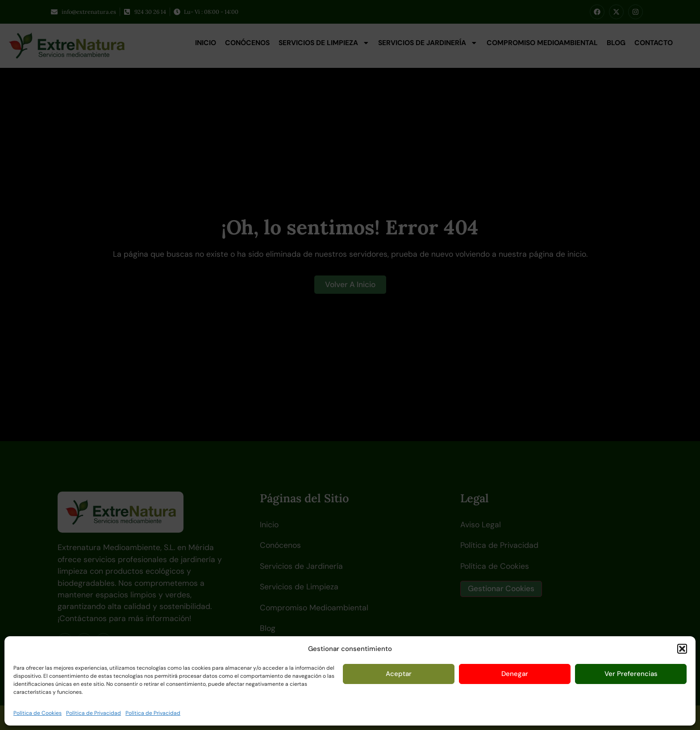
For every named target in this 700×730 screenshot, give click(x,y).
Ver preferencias (631, 674)
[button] (682, 649)
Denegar (515, 674)
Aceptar (399, 674)
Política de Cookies (37, 713)
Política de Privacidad (94, 713)
